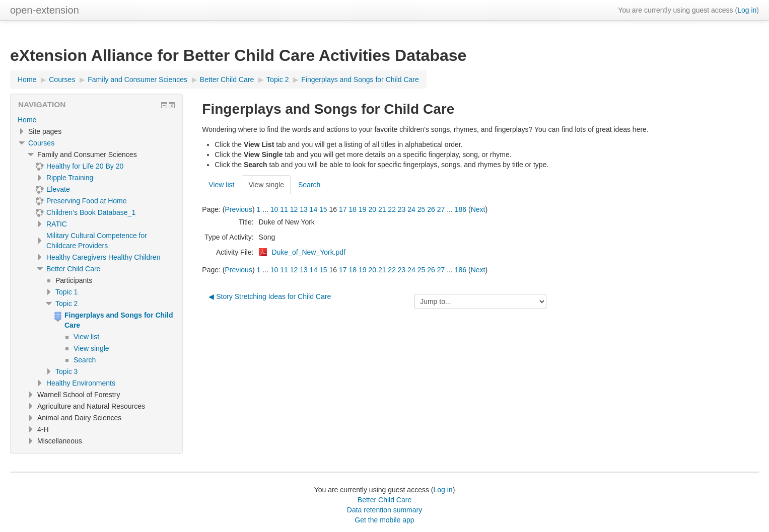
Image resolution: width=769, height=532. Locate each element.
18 (353, 209)
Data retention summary (384, 510)
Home (27, 120)
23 (402, 209)
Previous (238, 209)
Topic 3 (66, 371)
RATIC (57, 224)
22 (392, 209)
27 (441, 209)
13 (304, 209)
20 (372, 209)
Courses (41, 143)
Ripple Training (70, 178)
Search (309, 185)
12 (294, 209)
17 (343, 209)
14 (314, 209)
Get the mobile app (384, 520)
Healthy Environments (81, 383)
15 (323, 209)
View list (221, 185)
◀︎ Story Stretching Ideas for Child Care (270, 296)
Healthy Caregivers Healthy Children (103, 257)
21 (382, 209)
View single (266, 185)
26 (431, 209)
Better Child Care (73, 269)
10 (274, 209)
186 (461, 209)
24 (411, 209)
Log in (747, 10)
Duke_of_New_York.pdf (308, 252)
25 (422, 209)
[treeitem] (96, 120)
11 (284, 209)
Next (478, 209)
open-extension (45, 10)
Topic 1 (66, 292)
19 (363, 209)
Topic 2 (66, 303)
